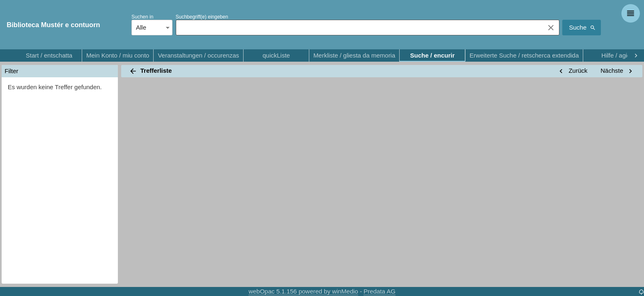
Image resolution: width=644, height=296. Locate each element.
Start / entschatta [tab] (49, 55)
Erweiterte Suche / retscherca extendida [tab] (524, 55)
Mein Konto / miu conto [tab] (118, 55)
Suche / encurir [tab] (432, 55)
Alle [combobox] (141, 27)
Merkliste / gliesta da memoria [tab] (354, 55)
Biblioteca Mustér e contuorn (53, 25)
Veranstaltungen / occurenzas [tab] (198, 55)
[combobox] (358, 28)
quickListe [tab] (276, 55)
